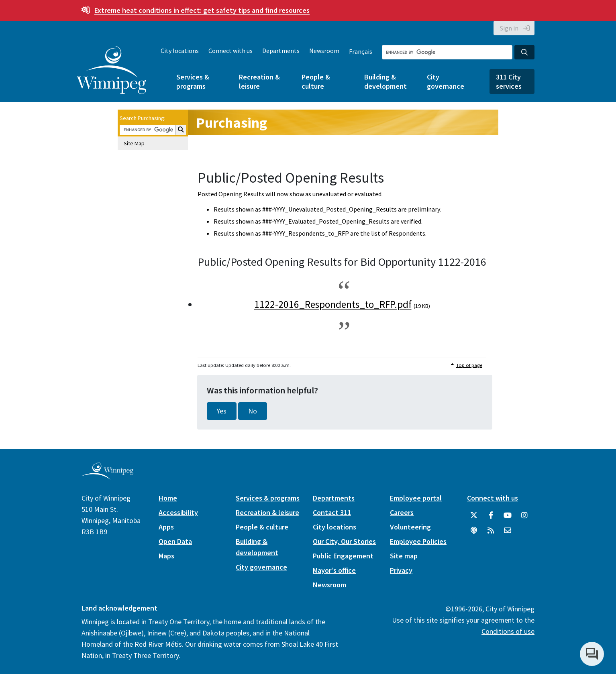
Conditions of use (508, 631)
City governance (446, 81)
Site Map (134, 143)
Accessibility (178, 512)
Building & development (386, 81)
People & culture (316, 81)
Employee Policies (418, 541)
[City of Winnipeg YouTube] (508, 515)
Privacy (401, 570)
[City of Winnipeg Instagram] (524, 515)
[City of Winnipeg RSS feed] (491, 531)
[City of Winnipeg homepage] (107, 477)
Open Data (175, 541)
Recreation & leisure (259, 81)
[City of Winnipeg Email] (508, 531)
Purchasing (232, 123)
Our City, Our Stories (344, 541)
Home (168, 498)
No (253, 411)
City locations (180, 51)
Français (361, 51)
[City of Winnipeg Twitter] (474, 515)
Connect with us (230, 51)
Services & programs (193, 81)
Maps (166, 556)
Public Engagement (343, 556)
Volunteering (410, 527)
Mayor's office (334, 570)
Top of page (469, 365)
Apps (166, 527)
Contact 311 (332, 512)
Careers (402, 512)
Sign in (509, 28)
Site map (404, 556)
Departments (281, 51)
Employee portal (416, 498)
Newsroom (324, 51)
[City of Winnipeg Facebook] (491, 515)
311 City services (509, 81)
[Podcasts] (474, 531)
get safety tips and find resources (202, 10)
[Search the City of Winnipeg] (447, 52)
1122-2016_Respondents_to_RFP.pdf (333, 304)
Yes (222, 411)
